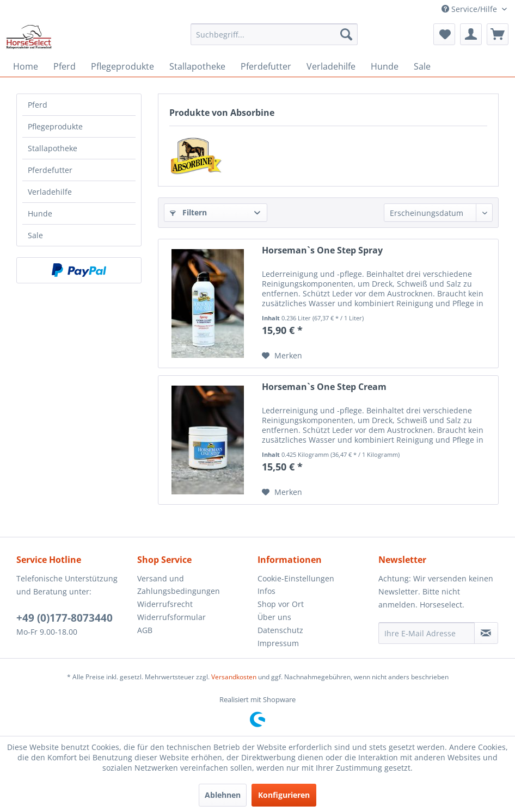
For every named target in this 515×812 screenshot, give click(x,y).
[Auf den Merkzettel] (282, 356)
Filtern (188, 212)
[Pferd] (65, 66)
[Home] (26, 66)
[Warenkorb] (498, 34)
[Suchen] (346, 34)
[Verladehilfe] (331, 66)
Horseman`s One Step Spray (322, 250)
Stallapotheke (53, 148)
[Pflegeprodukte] (122, 66)
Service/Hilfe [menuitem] (470, 9)
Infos (266, 591)
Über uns (274, 617)
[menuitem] (274, 34)
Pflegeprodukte (55, 126)
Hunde (40, 213)
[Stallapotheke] (197, 66)
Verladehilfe (50, 192)
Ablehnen (223, 795)
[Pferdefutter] (266, 66)
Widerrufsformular (171, 617)
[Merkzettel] (444, 34)
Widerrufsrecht (165, 604)
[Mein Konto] (471, 34)
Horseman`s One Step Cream (324, 387)
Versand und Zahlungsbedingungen (179, 585)
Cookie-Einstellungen (296, 578)
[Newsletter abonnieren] (486, 633)
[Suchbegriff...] (274, 34)
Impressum (278, 643)
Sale (35, 235)
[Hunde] (385, 66)
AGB (145, 630)
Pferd (38, 105)
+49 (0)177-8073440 (65, 618)
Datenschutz (280, 630)
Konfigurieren (284, 795)
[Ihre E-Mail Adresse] (427, 633)
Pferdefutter (50, 170)
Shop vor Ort (281, 604)
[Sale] (422, 66)
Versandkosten (234, 677)
